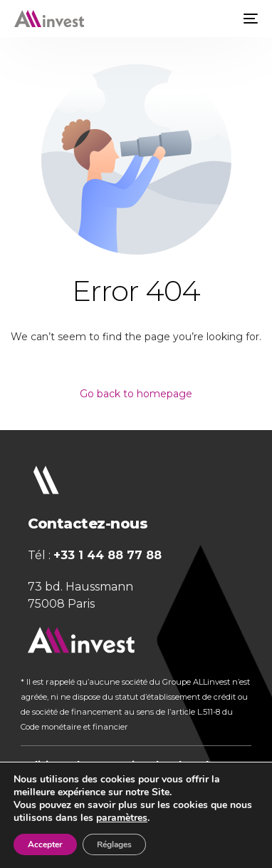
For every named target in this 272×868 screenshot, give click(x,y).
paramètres (122, 818)
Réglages (114, 844)
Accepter (45, 844)
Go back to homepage (136, 394)
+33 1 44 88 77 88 (108, 555)
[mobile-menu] (249, 19)
